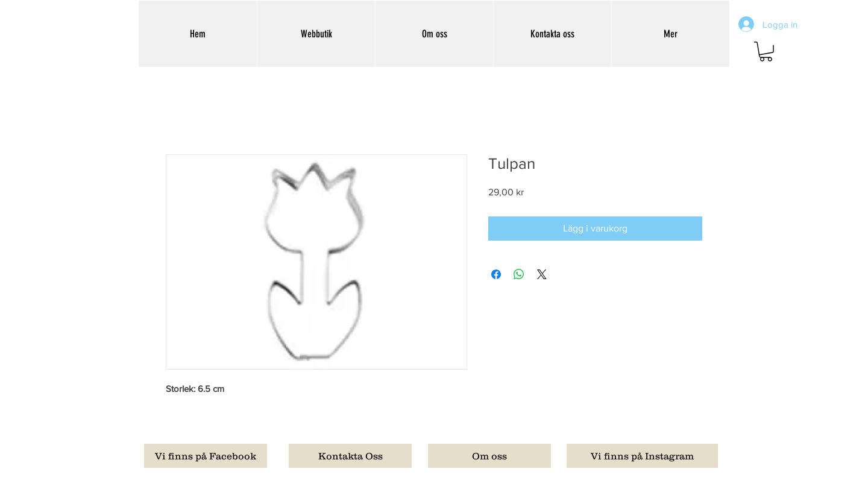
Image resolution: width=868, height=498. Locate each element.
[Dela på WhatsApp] (519, 274)
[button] (766, 52)
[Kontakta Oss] (350, 456)
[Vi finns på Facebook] (206, 456)
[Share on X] (542, 274)
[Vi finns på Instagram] (642, 456)
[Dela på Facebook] (496, 274)
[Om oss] (489, 456)
